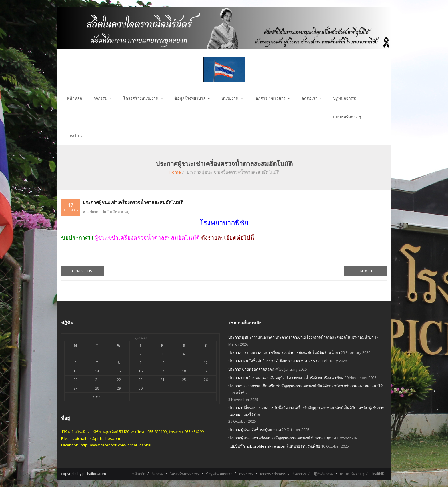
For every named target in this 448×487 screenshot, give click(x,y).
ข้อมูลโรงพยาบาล (219, 474)
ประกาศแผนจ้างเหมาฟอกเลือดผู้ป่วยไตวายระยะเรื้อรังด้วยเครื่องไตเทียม (286, 378)
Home (175, 172)
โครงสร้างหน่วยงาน (185, 474)
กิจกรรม (158, 474)
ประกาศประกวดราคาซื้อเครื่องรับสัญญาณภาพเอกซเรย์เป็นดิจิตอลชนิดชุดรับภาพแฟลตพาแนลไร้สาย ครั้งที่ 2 (305, 389)
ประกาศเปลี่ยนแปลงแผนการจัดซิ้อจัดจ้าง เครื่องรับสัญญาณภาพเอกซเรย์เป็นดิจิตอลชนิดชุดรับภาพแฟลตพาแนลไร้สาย (306, 411)
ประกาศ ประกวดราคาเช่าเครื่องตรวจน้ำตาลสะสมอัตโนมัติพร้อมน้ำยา (284, 352)
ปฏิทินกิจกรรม (323, 474)
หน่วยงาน (246, 474)
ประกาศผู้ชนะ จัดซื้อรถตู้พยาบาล (255, 430)
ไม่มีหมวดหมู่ (119, 212)
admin (93, 212)
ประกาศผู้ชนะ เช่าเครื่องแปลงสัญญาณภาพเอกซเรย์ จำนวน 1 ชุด (280, 438)
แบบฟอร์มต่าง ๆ (352, 474)
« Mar (97, 397)
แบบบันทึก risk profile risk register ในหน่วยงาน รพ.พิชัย (274, 446)
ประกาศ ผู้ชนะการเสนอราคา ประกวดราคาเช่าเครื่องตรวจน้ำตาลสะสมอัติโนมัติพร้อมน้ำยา (301, 337)
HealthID (378, 474)
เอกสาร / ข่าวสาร (273, 474)
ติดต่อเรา (299, 474)
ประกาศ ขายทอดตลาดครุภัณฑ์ (253, 369)
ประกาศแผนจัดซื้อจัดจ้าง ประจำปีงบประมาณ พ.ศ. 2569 (272, 361)
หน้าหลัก (139, 474)
